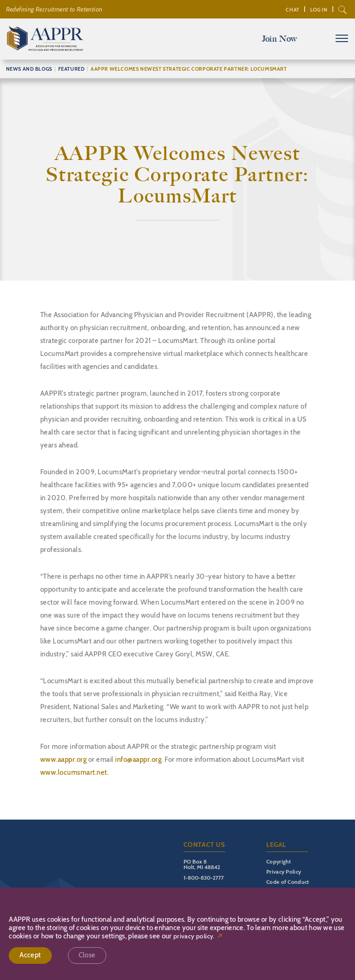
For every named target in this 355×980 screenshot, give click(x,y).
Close (87, 955)
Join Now (280, 39)
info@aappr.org (138, 759)
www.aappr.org (64, 759)
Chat (292, 10)
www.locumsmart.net (74, 772)
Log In (319, 10)
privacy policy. (194, 936)
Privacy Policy (284, 872)
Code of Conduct (288, 882)
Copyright (279, 861)
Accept (30, 955)
